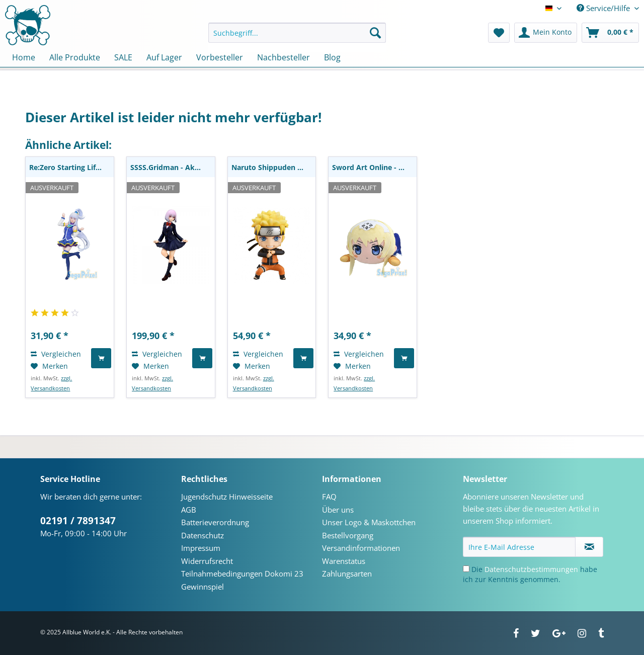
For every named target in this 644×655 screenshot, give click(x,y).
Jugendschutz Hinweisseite (227, 497)
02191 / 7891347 (78, 521)
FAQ (329, 497)
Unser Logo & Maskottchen (369, 522)
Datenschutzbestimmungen (531, 569)
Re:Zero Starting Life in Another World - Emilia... (71, 167)
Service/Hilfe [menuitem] (604, 8)
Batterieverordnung (215, 522)
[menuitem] (297, 37)
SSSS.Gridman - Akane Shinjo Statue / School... (173, 167)
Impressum (201, 548)
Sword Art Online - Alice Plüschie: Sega (374, 167)
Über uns (338, 510)
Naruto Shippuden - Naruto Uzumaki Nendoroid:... (274, 167)
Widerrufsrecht (207, 561)
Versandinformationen (361, 548)
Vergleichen (56, 354)
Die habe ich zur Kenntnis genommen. (530, 574)
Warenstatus (344, 561)
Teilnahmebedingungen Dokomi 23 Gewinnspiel (242, 580)
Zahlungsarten (347, 574)
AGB (189, 510)
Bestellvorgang (348, 535)
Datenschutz (203, 535)
